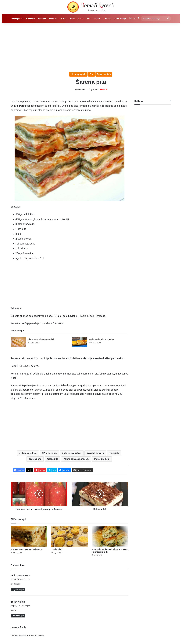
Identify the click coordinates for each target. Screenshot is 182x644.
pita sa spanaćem (72, 453)
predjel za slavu (96, 453)
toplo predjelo (102, 459)
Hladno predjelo (29, 453)
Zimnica (107, 19)
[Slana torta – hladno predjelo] (18, 342)
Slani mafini (57, 549)
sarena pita (36, 459)
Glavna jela (16, 19)
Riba (88, 19)
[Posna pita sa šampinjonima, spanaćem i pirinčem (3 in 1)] (110, 537)
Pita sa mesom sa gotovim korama (27, 549)
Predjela (29, 19)
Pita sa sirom (50, 453)
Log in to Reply (18, 590)
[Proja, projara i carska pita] (79, 342)
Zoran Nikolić (18, 602)
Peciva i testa (75, 19)
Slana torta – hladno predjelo (41, 339)
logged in (25, 636)
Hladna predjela (78, 74)
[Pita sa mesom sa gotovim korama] (29, 537)
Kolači (52, 19)
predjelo (115, 453)
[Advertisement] (91, 46)
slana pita (53, 459)
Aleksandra (81, 90)
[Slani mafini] (69, 537)
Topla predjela (104, 74)
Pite (91, 74)
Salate (97, 19)
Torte (62, 19)
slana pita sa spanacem (77, 459)
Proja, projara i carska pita (101, 339)
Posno (41, 19)
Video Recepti (120, 19)
